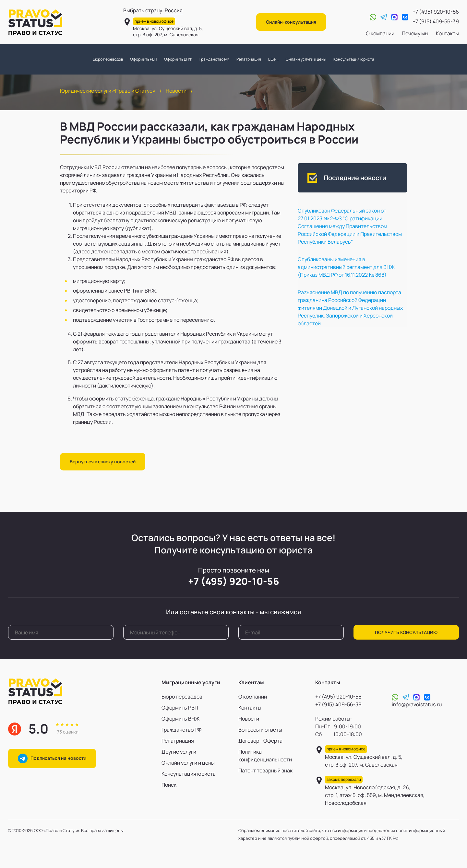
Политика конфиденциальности (265, 756)
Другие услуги (179, 752)
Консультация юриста (354, 59)
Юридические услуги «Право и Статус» (108, 91)
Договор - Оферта (260, 741)
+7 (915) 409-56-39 (436, 21)
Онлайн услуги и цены (306, 59)
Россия (174, 10)
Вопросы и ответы (260, 730)
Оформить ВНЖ (178, 59)
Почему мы (415, 33)
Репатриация (249, 59)
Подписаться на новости (52, 758)
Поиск (169, 785)
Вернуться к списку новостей (103, 462)
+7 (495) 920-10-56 (436, 12)
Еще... (273, 59)
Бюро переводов (108, 59)
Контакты (447, 33)
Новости (176, 91)
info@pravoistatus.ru (417, 704)
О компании (380, 33)
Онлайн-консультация (291, 22)
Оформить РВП (144, 59)
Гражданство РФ (214, 59)
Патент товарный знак (265, 770)
